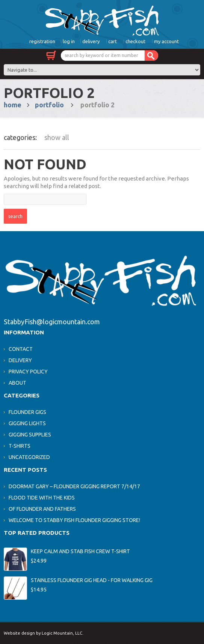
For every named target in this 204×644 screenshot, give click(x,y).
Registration (42, 41)
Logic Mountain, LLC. (63, 633)
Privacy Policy (28, 372)
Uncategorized (29, 457)
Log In (69, 41)
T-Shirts (20, 446)
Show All (57, 137)
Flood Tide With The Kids (42, 498)
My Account (166, 41)
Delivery (91, 41)
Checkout (135, 41)
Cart (113, 41)
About (17, 383)
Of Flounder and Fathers (42, 509)
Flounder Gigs (27, 412)
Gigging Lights (27, 423)
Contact (21, 349)
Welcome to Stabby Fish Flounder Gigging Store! (74, 520)
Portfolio (49, 105)
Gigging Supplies (30, 435)
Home (13, 105)
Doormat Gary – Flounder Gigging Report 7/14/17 (74, 486)
